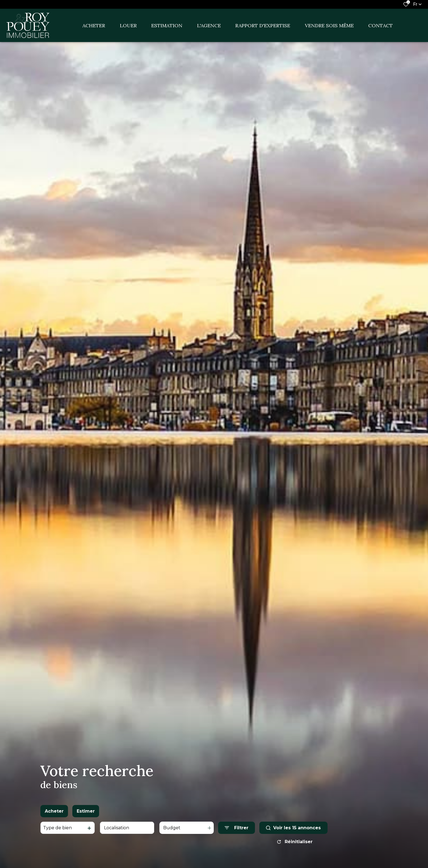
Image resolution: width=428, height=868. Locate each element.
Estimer (86, 811)
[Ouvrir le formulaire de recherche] (237, 828)
